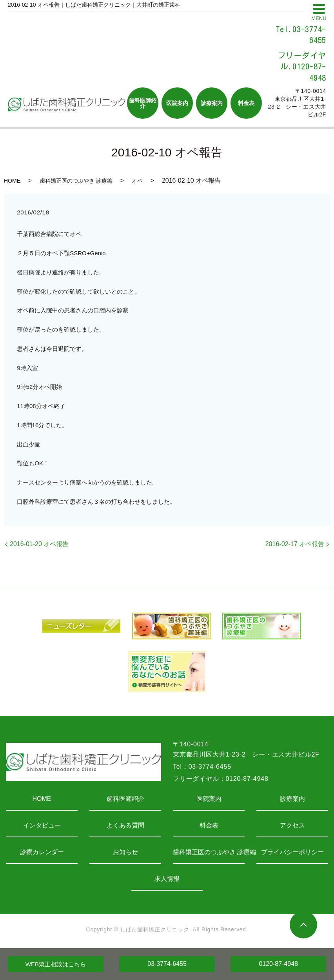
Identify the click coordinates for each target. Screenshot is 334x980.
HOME (12, 181)
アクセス (292, 825)
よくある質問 (125, 825)
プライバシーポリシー (292, 852)
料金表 (209, 825)
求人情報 (167, 879)
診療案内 (292, 799)
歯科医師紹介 (125, 799)
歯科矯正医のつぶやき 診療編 (76, 181)
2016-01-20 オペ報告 (39, 544)
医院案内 (209, 799)
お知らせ (125, 852)
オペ (137, 181)
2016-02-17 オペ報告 (295, 544)
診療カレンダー (42, 852)
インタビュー (42, 825)
